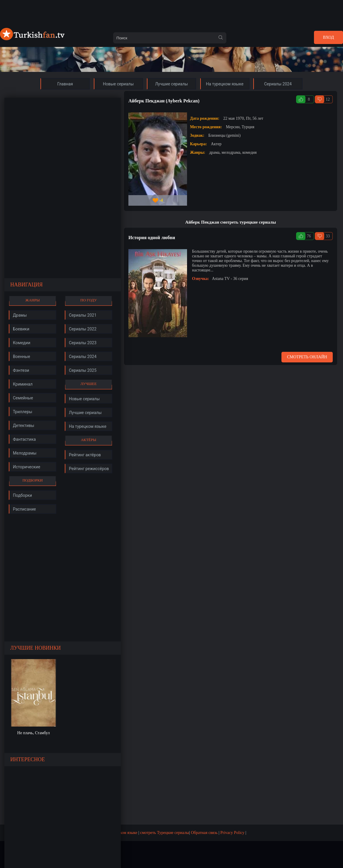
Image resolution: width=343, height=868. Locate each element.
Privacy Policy (232, 833)
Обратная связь (204, 833)
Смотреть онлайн (307, 357)
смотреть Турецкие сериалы (165, 833)
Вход (328, 37)
